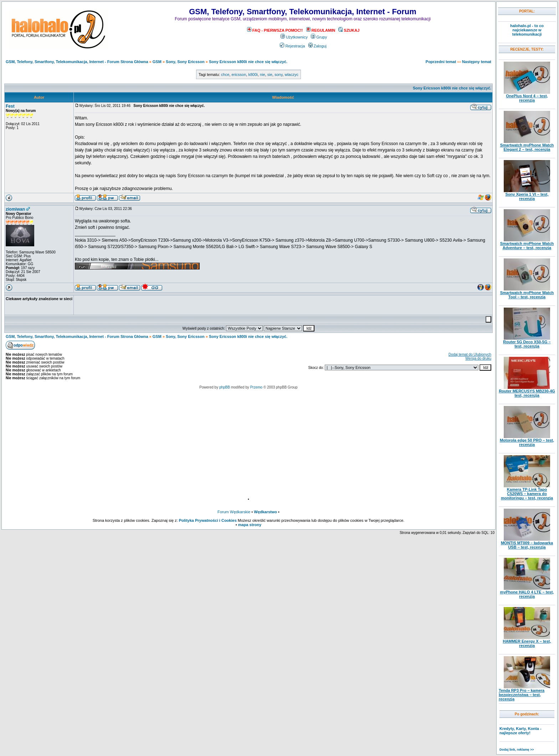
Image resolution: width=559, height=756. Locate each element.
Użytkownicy (294, 37)
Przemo (256, 387)
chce (225, 74)
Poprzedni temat (441, 62)
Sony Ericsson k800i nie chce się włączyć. (248, 62)
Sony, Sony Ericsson (185, 62)
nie (263, 74)
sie (270, 74)
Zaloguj (317, 46)
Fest (10, 106)
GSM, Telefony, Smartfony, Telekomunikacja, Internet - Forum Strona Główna (77, 62)
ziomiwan (15, 209)
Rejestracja (292, 46)
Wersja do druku (478, 358)
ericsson (239, 74)
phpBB (225, 387)
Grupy (319, 37)
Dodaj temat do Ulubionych (470, 354)
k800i (253, 74)
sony (278, 74)
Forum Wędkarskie (234, 512)
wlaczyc (291, 74)
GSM (157, 62)
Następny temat (477, 62)
